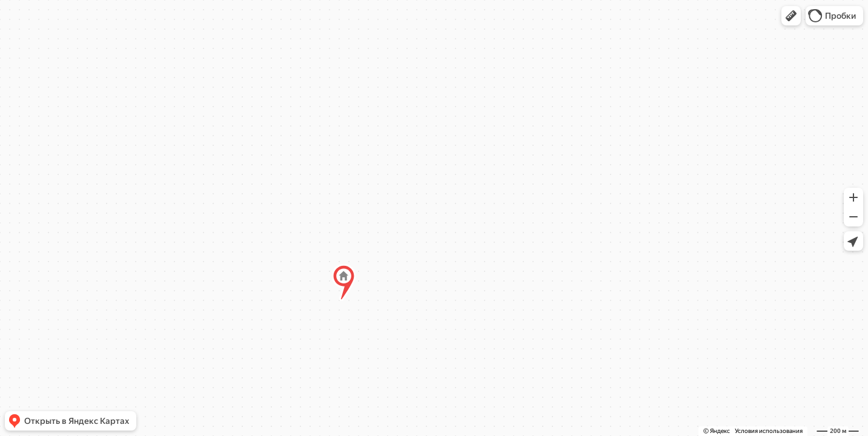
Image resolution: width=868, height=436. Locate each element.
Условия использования (769, 431)
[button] (791, 16)
